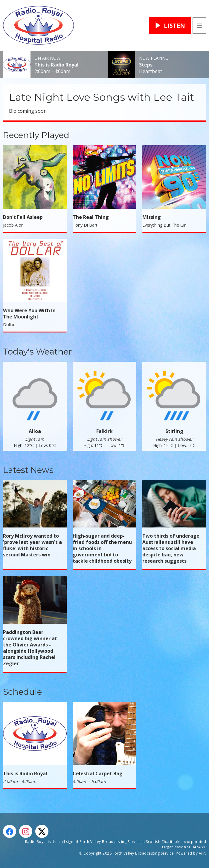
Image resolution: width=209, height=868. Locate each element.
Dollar (9, 325)
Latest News (28, 470)
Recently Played (36, 135)
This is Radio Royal (57, 65)
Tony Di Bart (85, 225)
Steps (146, 65)
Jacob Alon (13, 225)
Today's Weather (38, 352)
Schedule (22, 692)
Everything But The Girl (164, 225)
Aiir (202, 853)
